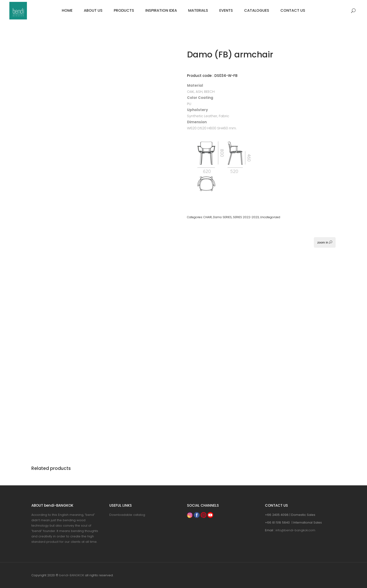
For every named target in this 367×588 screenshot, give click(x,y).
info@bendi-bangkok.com (295, 530)
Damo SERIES (222, 217)
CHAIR (208, 217)
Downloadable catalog (127, 515)
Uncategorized (270, 217)
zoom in (325, 242)
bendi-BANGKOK (72, 575)
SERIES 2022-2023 (246, 217)
